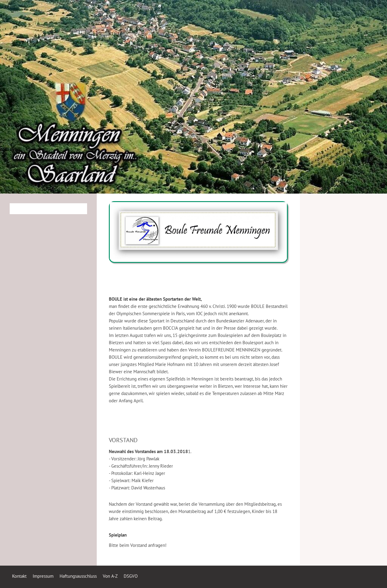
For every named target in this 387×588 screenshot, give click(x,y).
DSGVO (131, 576)
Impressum (43, 576)
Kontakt (19, 576)
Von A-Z (110, 576)
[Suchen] (48, 209)
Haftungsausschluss (78, 576)
